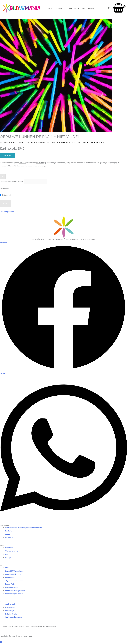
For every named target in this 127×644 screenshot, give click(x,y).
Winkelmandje (11, 604)
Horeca (8, 554)
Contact (8, 534)
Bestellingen (10, 611)
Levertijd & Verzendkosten (15, 571)
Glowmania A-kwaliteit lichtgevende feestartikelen (24, 528)
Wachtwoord (5, 189)
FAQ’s (7, 568)
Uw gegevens (10, 607)
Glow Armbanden (12, 551)
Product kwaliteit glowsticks (15, 591)
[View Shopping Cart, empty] (118, 8)
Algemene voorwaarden (14, 581)
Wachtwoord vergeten (13, 617)
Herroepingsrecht (12, 587)
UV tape (8, 557)
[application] (64, 8)
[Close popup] (3, 177)
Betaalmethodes (11, 614)
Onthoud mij (6, 195)
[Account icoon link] (109, 8)
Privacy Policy (10, 584)
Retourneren (10, 578)
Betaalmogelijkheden (13, 574)
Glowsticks (9, 537)
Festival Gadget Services (14, 594)
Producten (9, 531)
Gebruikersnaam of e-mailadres (12, 182)
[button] (1, 642)
